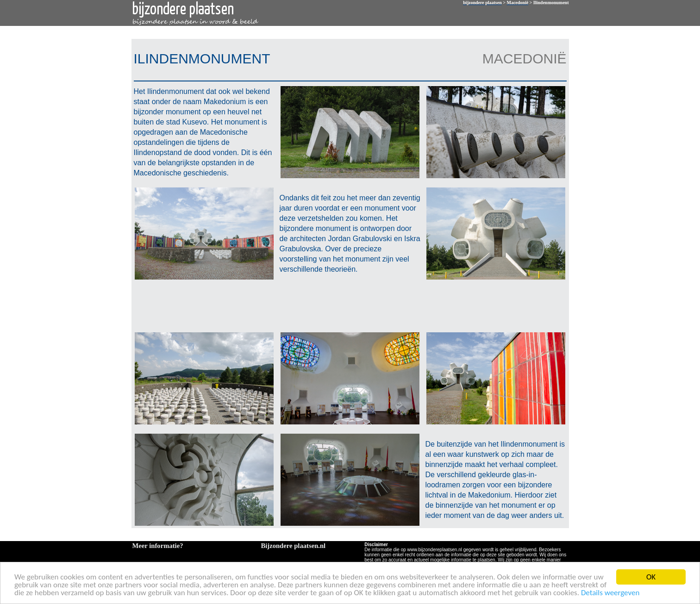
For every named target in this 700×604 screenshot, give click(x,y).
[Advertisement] (348, 305)
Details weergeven (610, 593)
